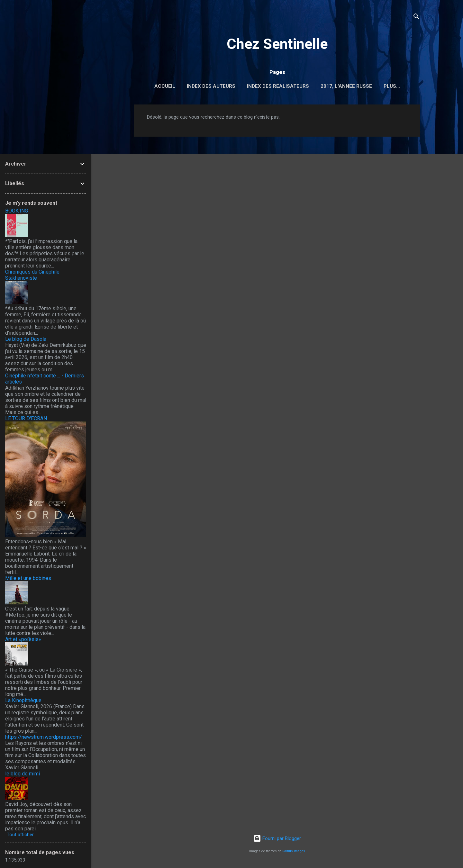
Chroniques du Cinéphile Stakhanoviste (32, 275)
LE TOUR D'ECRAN (26, 418)
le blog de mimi (23, 774)
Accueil (165, 86)
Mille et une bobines (28, 578)
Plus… (392, 86)
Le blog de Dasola (26, 339)
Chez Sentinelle (277, 44)
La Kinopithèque (23, 700)
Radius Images (294, 851)
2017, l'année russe (346, 86)
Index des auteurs (211, 86)
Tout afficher (20, 835)
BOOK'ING (17, 211)
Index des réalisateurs (278, 86)
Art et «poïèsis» (23, 639)
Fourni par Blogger (277, 838)
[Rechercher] (416, 18)
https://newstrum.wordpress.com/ (44, 737)
